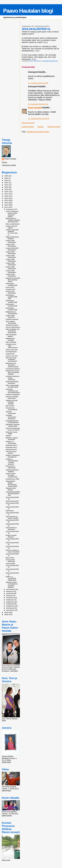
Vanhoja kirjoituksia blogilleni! (12, 471)
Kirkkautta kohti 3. (12, 445)
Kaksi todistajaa (11, 342)
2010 (6, 612)
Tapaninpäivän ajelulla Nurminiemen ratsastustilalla (11, 484)
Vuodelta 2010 (10, 289)
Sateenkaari (10, 511)
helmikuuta (10, 608)
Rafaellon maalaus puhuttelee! (12, 439)
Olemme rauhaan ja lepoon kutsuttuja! (13, 551)
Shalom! (8, 436)
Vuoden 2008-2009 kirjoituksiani (12, 249)
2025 (6, 176)
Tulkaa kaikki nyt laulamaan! (11, 528)
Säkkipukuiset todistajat (10, 339)
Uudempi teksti (28, 127)
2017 (6, 194)
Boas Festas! (10, 558)
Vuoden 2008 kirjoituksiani (11, 253)
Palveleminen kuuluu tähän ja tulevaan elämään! (13, 372)
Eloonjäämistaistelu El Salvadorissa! (12, 422)
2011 (6, 207)
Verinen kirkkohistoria (13, 327)
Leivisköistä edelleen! (13, 369)
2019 (6, 189)
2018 (6, 192)
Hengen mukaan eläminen (11, 536)
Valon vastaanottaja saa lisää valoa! (12, 386)
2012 (6, 205)
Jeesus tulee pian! (12, 350)
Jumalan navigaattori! (13, 394)
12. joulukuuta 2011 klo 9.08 (38, 83)
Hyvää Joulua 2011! (12, 501)
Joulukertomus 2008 (12, 479)
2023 (6, 180)
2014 (6, 200)
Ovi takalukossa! (11, 352)
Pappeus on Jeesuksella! (11, 442)
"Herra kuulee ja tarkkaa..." (11, 452)
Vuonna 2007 (10, 287)
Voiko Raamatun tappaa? (11, 335)
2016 (6, 196)
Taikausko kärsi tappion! (11, 489)
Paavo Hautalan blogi (28, 11)
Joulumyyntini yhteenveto (10, 561)
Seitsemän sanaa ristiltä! (11, 433)
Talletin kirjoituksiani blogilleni (12, 238)
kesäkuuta (10, 600)
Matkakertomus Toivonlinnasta (11, 313)
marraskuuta (11, 589)
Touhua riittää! (10, 563)
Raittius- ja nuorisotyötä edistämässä (11, 578)
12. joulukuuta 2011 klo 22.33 (39, 119)
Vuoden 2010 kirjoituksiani (11, 292)
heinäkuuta (10, 598)
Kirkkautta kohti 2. (12, 447)
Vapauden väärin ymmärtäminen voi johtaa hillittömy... (12, 585)
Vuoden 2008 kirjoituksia (10, 316)
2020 (6, 187)
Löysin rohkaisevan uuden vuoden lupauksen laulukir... (12, 214)
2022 (6, 183)
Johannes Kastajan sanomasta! (12, 397)
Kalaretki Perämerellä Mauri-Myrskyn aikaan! (13, 280)
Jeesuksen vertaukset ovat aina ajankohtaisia (13, 391)
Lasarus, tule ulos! (12, 356)
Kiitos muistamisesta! (13, 224)
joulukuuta (10, 209)
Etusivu (41, 127)
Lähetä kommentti (28, 123)
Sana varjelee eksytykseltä (11, 322)
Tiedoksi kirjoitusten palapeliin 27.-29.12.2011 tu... (12, 232)
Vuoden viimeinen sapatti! (12, 227)
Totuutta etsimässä (12, 325)
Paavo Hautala (35, 108)
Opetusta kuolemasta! (11, 412)
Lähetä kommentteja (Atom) (38, 132)
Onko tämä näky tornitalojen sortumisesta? (11, 359)
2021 (6, 185)
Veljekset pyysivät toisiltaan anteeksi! (12, 402)
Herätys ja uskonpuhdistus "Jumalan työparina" (12, 462)
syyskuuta (10, 593)
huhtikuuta (10, 604)
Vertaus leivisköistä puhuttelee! (12, 382)
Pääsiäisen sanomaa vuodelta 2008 (13, 425)
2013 (6, 203)
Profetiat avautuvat (12, 319)
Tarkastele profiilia (9, 165)
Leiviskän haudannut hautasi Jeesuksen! (12, 378)
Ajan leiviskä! (10, 406)
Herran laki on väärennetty (11, 467)
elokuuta (9, 596)
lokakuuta (10, 591)
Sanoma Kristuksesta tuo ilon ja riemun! (13, 429)
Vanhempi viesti (54, 127)
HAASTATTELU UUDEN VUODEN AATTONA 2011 (13, 220)
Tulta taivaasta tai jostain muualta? (12, 517)
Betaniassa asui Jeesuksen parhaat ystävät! (12, 365)
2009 (6, 614)
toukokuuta (10, 602)
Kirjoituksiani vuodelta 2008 (11, 284)
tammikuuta (10, 610)
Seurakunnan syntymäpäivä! (11, 409)
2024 (6, 178)
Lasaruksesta (10, 354)
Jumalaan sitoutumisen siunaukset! (11, 417)
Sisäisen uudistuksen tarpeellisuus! (13, 456)
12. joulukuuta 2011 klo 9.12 (38, 104)
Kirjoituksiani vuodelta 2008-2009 (12, 297)
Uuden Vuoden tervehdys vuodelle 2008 (11, 475)
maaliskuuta (11, 606)
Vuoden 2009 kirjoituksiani (11, 241)
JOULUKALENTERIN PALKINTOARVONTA (13, 494)
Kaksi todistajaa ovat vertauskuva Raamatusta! (12, 331)
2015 (6, 198)
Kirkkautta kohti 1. (12, 449)
